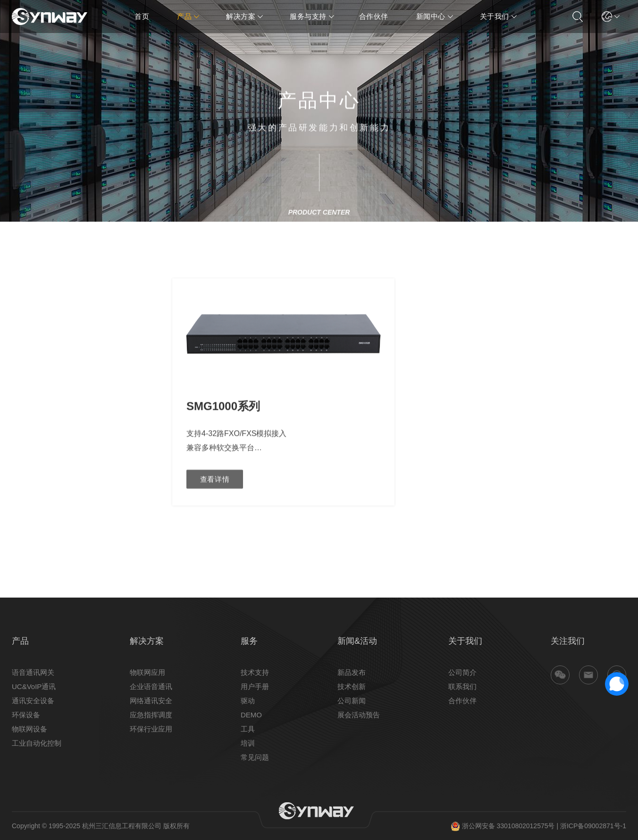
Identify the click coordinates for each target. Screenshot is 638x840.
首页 (142, 16)
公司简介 (462, 672)
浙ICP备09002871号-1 (593, 826)
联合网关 (24, 348)
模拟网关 (24, 376)
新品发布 (352, 672)
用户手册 (255, 686)
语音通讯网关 (33, 672)
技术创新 (352, 686)
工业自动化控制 (37, 743)
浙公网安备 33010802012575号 (503, 826)
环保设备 (26, 715)
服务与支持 (308, 16)
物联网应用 (147, 672)
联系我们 (462, 686)
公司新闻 (352, 701)
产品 (184, 16)
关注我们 (568, 641)
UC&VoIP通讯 (34, 686)
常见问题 (255, 757)
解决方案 (241, 16)
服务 (249, 641)
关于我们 (495, 16)
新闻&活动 (357, 641)
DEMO (251, 715)
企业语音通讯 (151, 686)
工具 (248, 729)
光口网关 (24, 333)
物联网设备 (29, 729)
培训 (248, 743)
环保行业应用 (151, 729)
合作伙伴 (374, 16)
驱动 (248, 701)
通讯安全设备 (33, 701)
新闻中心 (431, 16)
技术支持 (255, 672)
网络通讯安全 (151, 701)
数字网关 (24, 362)
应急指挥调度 (151, 715)
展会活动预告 (359, 715)
